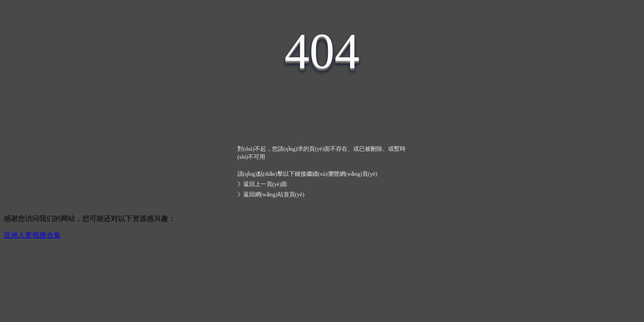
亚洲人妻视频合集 (32, 235)
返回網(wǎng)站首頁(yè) (274, 194)
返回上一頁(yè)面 (265, 184)
